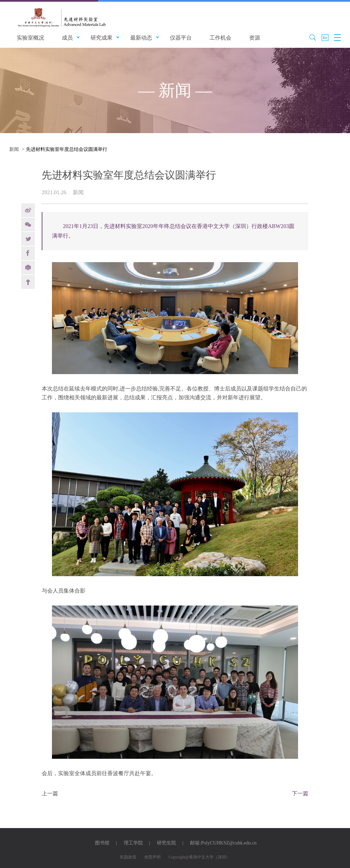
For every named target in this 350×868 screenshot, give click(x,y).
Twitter (28, 239)
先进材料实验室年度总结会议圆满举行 (67, 149)
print (28, 268)
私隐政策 (128, 857)
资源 (255, 38)
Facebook (28, 253)
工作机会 (220, 38)
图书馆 (102, 843)
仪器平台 (181, 38)
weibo (28, 210)
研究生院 (166, 843)
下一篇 (300, 793)
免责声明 (152, 857)
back (28, 282)
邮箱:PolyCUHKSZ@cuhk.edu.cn (223, 843)
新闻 (14, 149)
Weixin (28, 225)
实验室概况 (30, 38)
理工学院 (133, 843)
